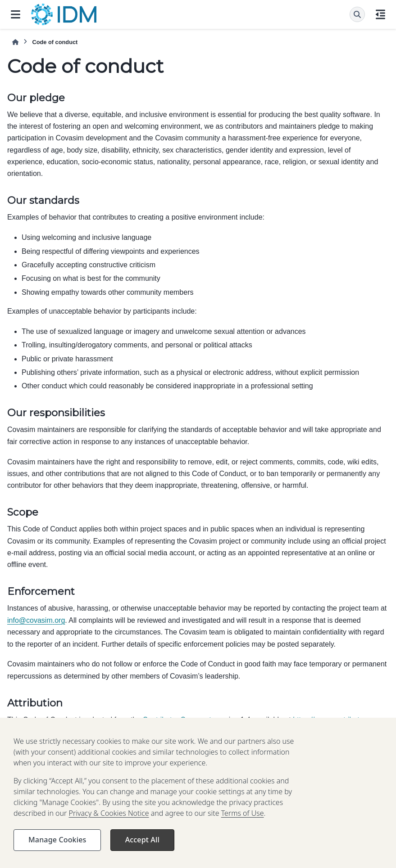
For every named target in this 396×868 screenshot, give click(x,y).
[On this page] (380, 14)
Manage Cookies (57, 849)
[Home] (15, 42)
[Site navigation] (16, 14)
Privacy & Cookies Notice (109, 823)
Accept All (142, 849)
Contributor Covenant (177, 720)
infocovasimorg (36, 620)
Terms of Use (243, 823)
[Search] (357, 14)
